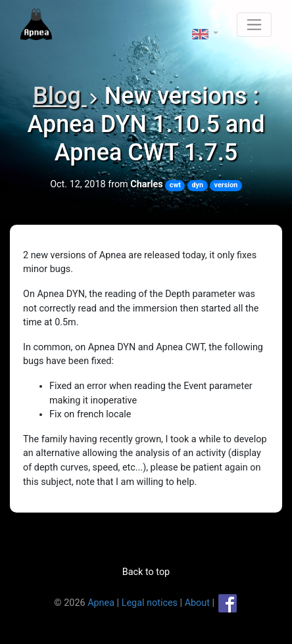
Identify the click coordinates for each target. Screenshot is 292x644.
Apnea (101, 603)
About (197, 603)
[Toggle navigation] (254, 25)
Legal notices (150, 603)
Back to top (146, 572)
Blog (60, 96)
